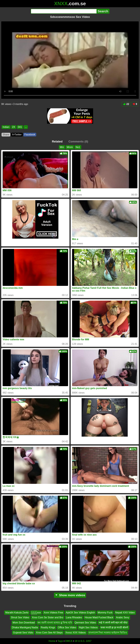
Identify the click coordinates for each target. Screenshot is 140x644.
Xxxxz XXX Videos (75, 632)
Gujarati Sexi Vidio (23, 632)
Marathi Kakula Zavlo (17, 613)
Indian (6, 127)
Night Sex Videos (88, 627)
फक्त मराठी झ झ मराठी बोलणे (114, 627)
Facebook (30, 135)
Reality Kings (48, 627)
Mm (62, 147)
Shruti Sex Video (20, 617)
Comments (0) (78, 141)
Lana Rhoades (74, 617)
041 (20, 127)
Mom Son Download (24, 623)
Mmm (70, 147)
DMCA (69, 641)
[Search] (64, 11)
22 (126, 104)
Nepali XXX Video (125, 613)
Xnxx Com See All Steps (49, 632)
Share (6, 135)
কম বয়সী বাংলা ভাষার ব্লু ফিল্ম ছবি (55, 623)
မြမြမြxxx (36, 613)
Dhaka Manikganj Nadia (25, 627)
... (26, 127)
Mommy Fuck (105, 613)
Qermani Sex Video (85, 623)
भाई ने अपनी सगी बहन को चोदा (113, 623)
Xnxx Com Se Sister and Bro (47, 617)
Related (57, 141)
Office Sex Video (67, 627)
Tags (60, 641)
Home (52, 641)
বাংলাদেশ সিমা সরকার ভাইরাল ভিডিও (108, 632)
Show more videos (70, 595)
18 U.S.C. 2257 (83, 641)
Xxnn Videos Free (53, 613)
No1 (78, 147)
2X (14, 127)
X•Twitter (17, 135)
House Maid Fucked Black (99, 617)
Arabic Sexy (123, 617)
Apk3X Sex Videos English (80, 613)
